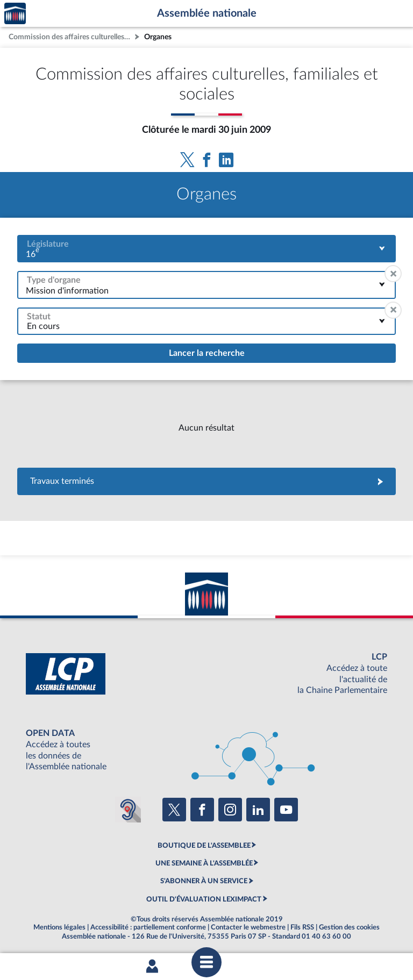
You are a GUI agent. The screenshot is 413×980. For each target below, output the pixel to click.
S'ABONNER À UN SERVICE (204, 881)
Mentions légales (59, 927)
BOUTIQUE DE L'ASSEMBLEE (204, 846)
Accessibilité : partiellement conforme (148, 927)
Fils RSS (302, 927)
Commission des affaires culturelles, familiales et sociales (70, 37)
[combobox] (206, 249)
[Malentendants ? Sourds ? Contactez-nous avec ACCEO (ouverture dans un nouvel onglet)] (128, 810)
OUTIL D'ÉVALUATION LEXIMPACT (204, 899)
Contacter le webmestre (248, 927)
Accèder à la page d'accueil (15, 14)
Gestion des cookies (349, 927)
